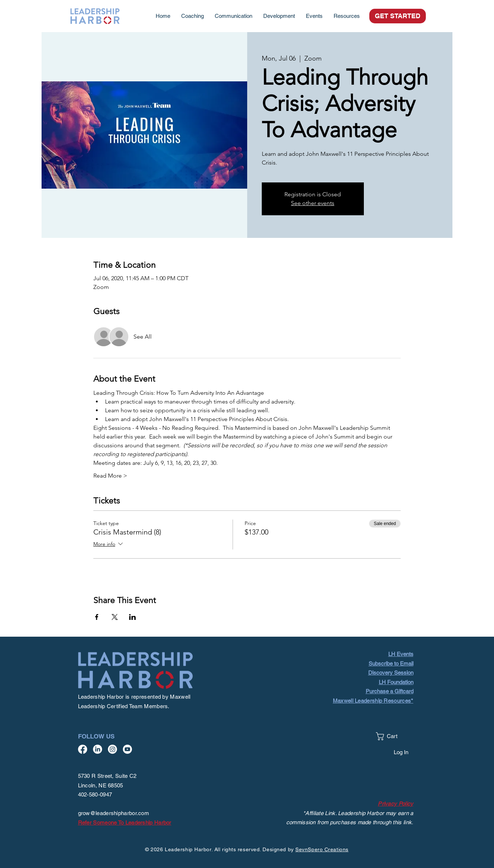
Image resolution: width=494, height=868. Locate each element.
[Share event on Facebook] (97, 617)
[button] (347, 16)
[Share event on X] (115, 617)
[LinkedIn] (98, 749)
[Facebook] (83, 749)
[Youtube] (127, 749)
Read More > (110, 476)
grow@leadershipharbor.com (114, 813)
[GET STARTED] (398, 16)
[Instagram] (112, 749)
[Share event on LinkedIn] (133, 617)
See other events (313, 203)
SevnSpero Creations (322, 849)
